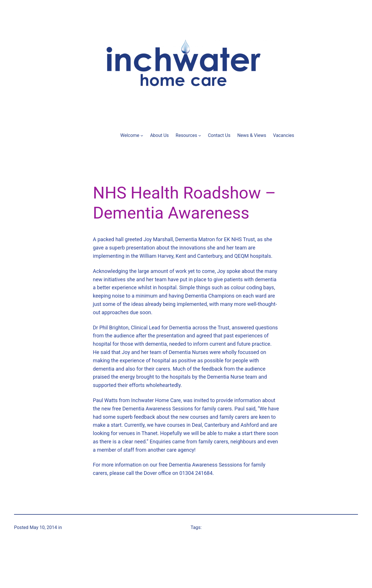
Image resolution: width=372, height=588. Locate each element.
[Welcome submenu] (142, 135)
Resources (186, 135)
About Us (159, 135)
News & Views (252, 135)
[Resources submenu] (200, 135)
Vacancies (284, 135)
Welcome (130, 135)
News (69, 527)
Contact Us (219, 135)
